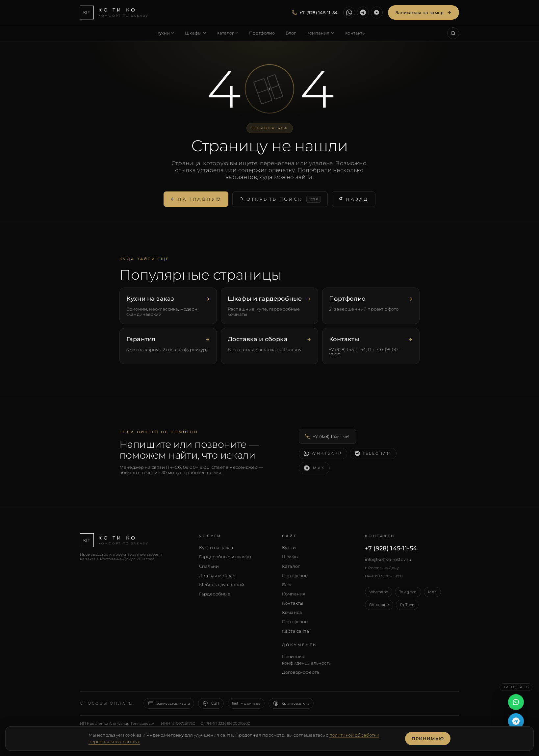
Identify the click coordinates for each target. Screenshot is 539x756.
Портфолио (295, 575)
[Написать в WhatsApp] (349, 13)
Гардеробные (215, 594)
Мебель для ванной (222, 585)
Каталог (291, 566)
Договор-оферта (301, 672)
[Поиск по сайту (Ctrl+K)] (453, 33)
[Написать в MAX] (377, 13)
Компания (294, 594)
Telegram (408, 592)
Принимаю (428, 739)
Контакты (293, 603)
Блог (287, 585)
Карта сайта (296, 631)
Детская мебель (217, 575)
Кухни (289, 547)
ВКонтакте (379, 605)
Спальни (209, 566)
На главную (196, 199)
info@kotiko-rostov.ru (388, 559)
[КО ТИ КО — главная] (114, 13)
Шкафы (290, 557)
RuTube (407, 605)
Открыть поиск (280, 199)
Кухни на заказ (216, 547)
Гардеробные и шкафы (225, 557)
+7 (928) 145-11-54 (327, 436)
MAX (432, 592)
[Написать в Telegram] (363, 13)
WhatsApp (379, 592)
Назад (354, 199)
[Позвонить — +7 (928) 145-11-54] (315, 13)
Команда (292, 612)
